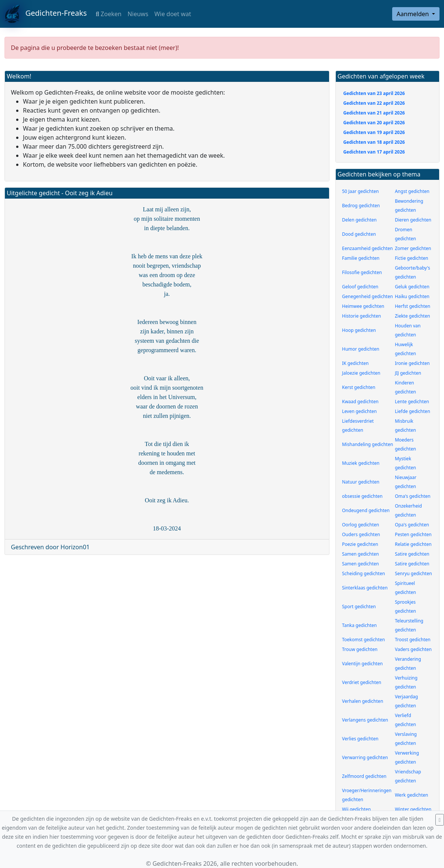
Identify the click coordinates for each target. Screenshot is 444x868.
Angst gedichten (412, 191)
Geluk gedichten (412, 287)
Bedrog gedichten (361, 206)
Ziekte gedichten (412, 316)
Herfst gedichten (412, 306)
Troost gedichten (413, 640)
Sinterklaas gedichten (365, 588)
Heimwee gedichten (363, 306)
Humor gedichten (361, 349)
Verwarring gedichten (365, 757)
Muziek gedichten (361, 463)
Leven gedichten (360, 411)
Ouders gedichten (361, 534)
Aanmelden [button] (414, 14)
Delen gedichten (359, 220)
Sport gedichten (359, 607)
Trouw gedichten (360, 649)
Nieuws (138, 14)
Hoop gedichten (359, 330)
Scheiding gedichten (364, 573)
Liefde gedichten (412, 411)
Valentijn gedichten (362, 664)
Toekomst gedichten (364, 640)
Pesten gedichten (413, 534)
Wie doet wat (173, 14)
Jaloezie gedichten (361, 373)
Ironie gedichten (412, 363)
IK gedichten (356, 363)
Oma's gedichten (413, 496)
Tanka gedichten (359, 625)
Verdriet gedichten (362, 682)
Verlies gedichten (360, 739)
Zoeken (109, 14)
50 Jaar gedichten (361, 191)
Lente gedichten (412, 402)
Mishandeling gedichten (368, 444)
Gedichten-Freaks (46, 14)
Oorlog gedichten (361, 525)
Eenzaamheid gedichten (368, 248)
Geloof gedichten (360, 287)
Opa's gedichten (412, 525)
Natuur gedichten (361, 482)
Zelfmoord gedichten (364, 776)
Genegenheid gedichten (368, 296)
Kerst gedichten (359, 387)
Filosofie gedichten (362, 272)
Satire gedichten (412, 554)
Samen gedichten (361, 554)
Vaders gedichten (413, 649)
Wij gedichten (357, 809)
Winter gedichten (413, 809)
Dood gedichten (359, 234)
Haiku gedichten (412, 296)
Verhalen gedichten (363, 701)
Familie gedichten (361, 258)
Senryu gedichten (413, 573)
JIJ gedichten (408, 373)
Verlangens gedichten (365, 720)
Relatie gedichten (413, 544)
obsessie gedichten (362, 496)
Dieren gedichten (413, 220)
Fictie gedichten (412, 258)
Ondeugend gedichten (366, 510)
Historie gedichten (362, 316)
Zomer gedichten (413, 248)
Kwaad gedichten (360, 402)
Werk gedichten (412, 795)
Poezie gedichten (360, 544)
